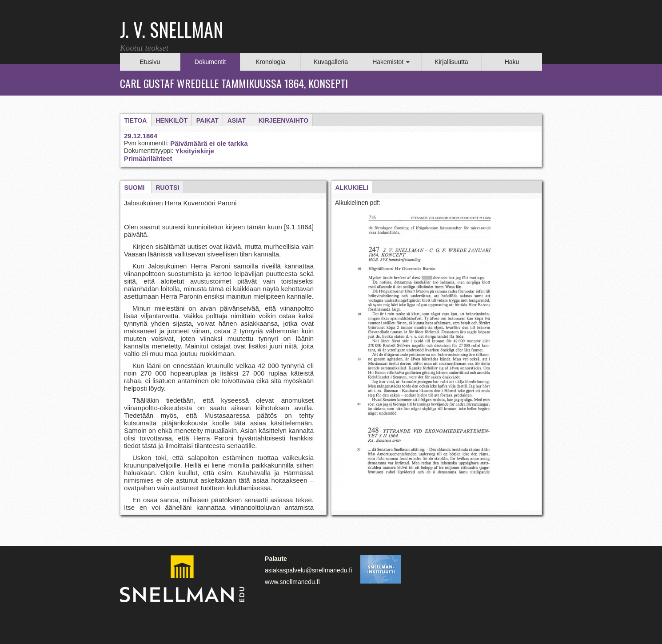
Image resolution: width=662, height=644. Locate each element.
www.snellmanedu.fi (292, 582)
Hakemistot (391, 62)
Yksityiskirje (195, 151)
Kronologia (270, 62)
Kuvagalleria (331, 62)
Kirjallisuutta (451, 62)
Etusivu (150, 62)
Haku (512, 62)
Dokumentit (210, 62)
